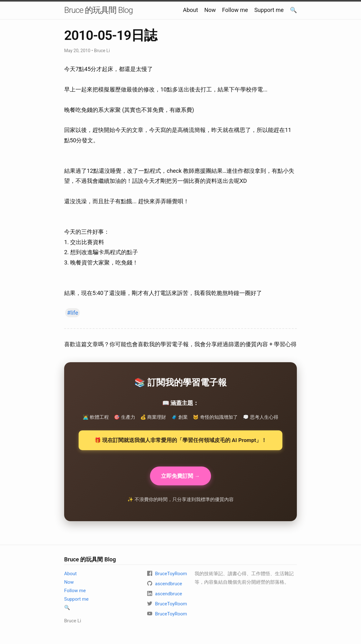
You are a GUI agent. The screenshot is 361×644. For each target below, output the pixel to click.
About (191, 10)
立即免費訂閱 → (181, 476)
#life (72, 313)
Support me (269, 10)
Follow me (235, 10)
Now (210, 10)
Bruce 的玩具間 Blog (98, 10)
